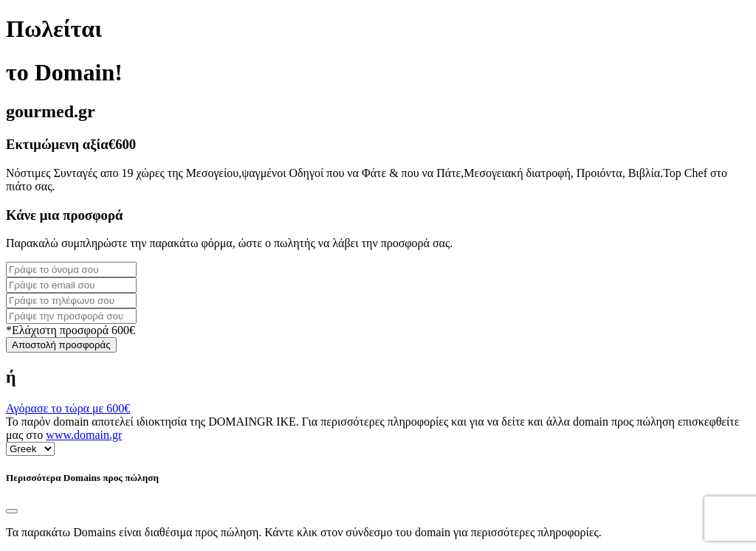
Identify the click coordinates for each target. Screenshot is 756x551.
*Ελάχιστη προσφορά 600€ (71, 330)
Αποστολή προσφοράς (61, 345)
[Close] (12, 511)
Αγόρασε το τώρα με (68, 408)
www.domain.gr (84, 435)
